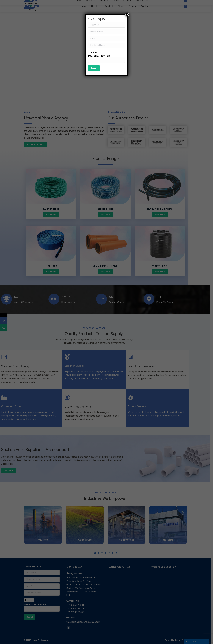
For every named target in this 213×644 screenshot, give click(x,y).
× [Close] (127, 15)
